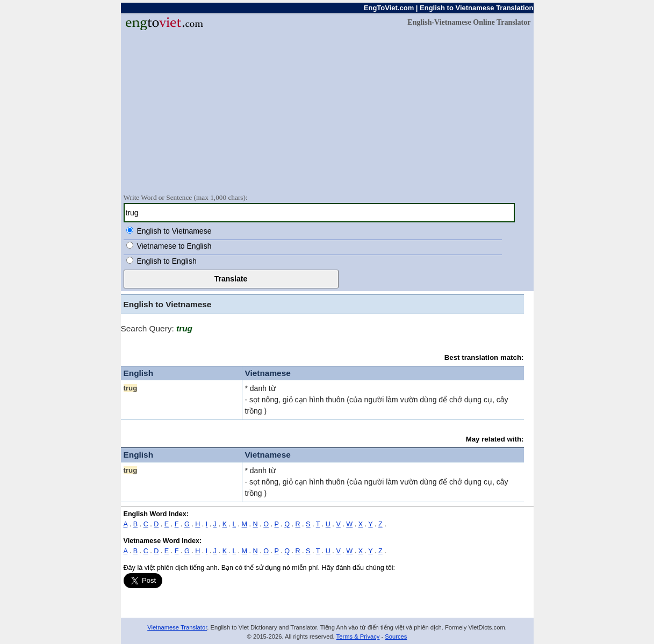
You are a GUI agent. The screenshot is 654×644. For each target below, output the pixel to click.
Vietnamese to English (174, 246)
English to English (166, 261)
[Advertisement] (327, 111)
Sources (396, 636)
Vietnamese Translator (177, 627)
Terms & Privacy (358, 636)
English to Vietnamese (174, 231)
